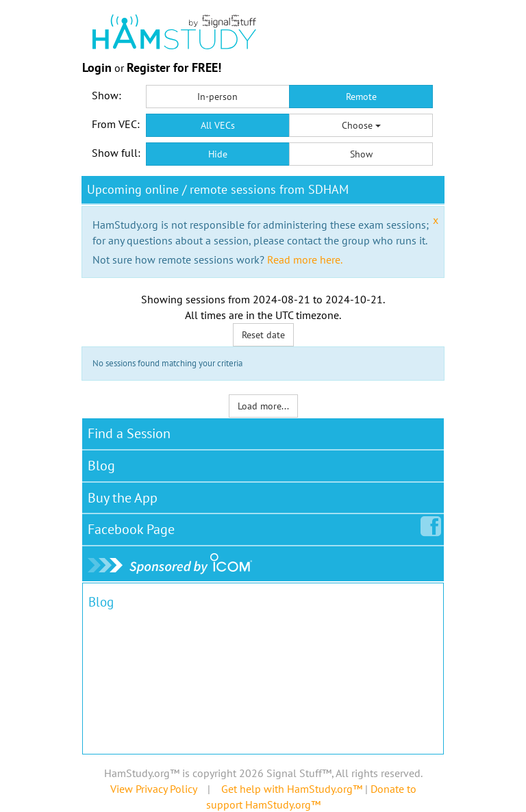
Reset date (263, 335)
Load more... (263, 406)
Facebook (134, 526)
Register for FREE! (174, 67)
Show (361, 154)
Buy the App (123, 498)
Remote (361, 97)
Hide (218, 154)
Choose (361, 125)
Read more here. (305, 259)
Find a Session (129, 433)
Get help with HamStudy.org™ (292, 789)
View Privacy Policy (153, 789)
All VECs (218, 125)
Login (97, 67)
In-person (217, 97)
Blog (101, 466)
